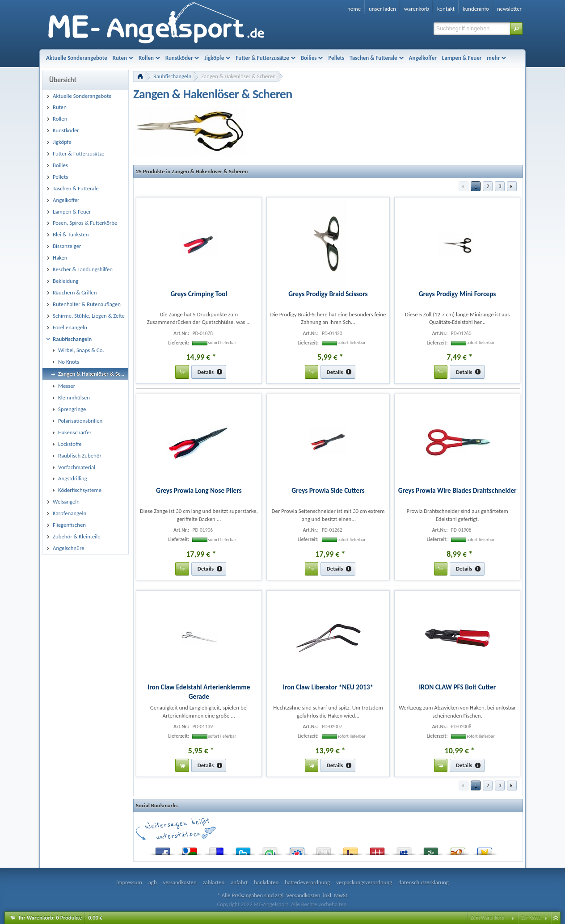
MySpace (404, 849)
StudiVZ (297, 849)
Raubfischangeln (172, 76)
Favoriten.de (485, 849)
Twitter (243, 849)
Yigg (458, 849)
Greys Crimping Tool (199, 294)
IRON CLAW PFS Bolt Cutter (457, 687)
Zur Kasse (531, 918)
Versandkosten (303, 895)
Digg (324, 849)
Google (190, 849)
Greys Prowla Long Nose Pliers (199, 490)
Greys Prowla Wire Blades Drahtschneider (457, 490)
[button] (516, 29)
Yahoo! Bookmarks (350, 849)
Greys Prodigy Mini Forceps (457, 294)
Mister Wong (377, 849)
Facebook (163, 849)
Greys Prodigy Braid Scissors (328, 294)
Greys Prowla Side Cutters (328, 490)
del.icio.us (216, 849)
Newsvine (431, 849)
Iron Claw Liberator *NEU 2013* (328, 687)
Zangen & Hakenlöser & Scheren (238, 76)
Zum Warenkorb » (489, 918)
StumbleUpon (270, 849)
